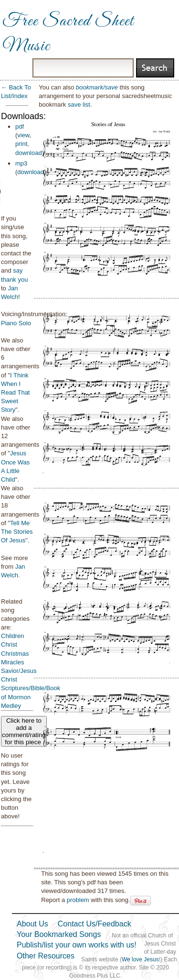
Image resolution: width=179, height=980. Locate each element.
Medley (11, 706)
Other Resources (46, 956)
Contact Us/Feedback (95, 924)
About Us (32, 924)
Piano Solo (16, 323)
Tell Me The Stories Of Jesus (17, 532)
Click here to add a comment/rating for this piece (24, 731)
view (23, 135)
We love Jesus (140, 959)
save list (79, 105)
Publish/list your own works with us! (77, 945)
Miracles (12, 662)
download (29, 153)
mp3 (21, 163)
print (21, 144)
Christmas (15, 654)
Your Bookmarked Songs (59, 934)
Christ (9, 644)
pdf (20, 127)
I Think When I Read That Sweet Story (15, 393)
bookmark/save (97, 87)
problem (78, 900)
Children (12, 636)
